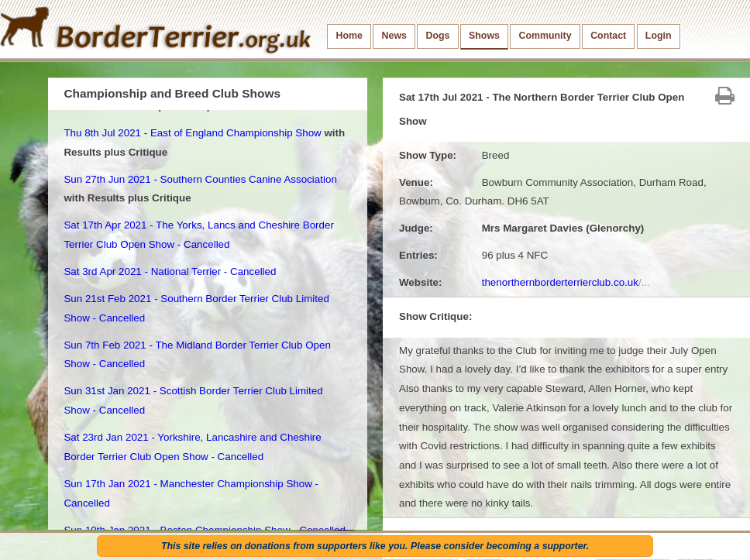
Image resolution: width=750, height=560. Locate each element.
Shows (484, 36)
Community (545, 36)
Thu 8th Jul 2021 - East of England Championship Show (192, 133)
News (394, 36)
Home (349, 36)
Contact (608, 36)
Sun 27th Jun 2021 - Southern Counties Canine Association (200, 179)
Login (659, 36)
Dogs (438, 36)
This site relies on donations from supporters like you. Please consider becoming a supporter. (375, 546)
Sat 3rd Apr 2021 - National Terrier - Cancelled (170, 271)
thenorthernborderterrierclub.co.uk (566, 282)
